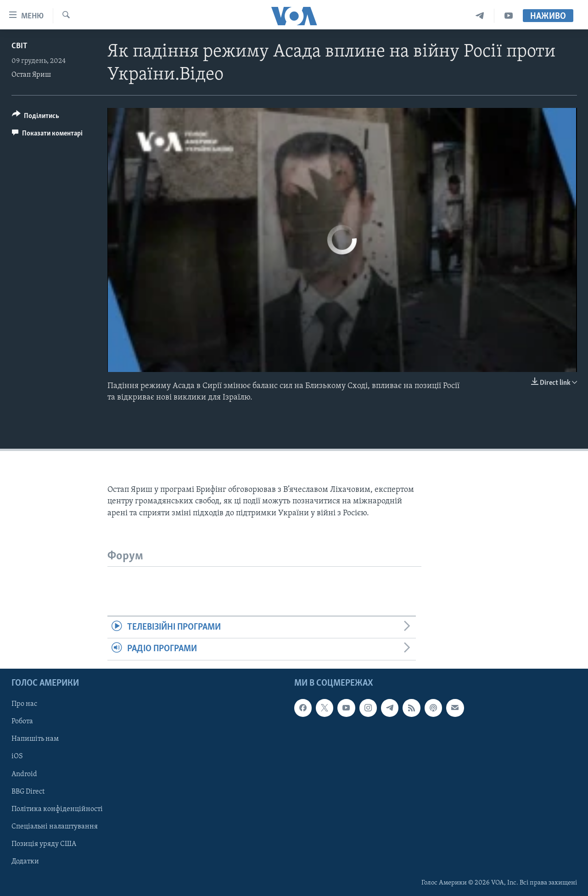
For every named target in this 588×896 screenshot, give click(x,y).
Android (24, 774)
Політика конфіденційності (57, 809)
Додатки (25, 861)
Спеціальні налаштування (55, 826)
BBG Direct (28, 791)
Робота (22, 721)
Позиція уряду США (44, 844)
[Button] (36, 117)
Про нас (24, 704)
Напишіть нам (35, 739)
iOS (17, 756)
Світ (20, 46)
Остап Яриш (31, 75)
